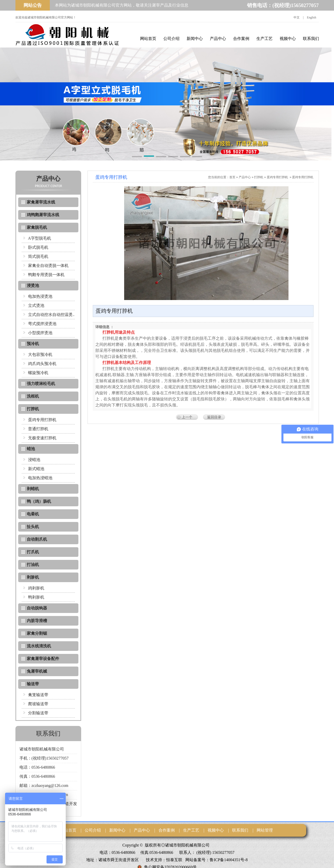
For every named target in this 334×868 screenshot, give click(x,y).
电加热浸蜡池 (40, 478)
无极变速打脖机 (42, 438)
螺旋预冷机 (38, 373)
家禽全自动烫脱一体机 (48, 266)
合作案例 (241, 39)
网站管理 (265, 830)
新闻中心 (195, 39)
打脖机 (259, 177)
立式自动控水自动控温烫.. (51, 315)
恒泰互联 (174, 860)
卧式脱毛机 (38, 247)
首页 (232, 177)
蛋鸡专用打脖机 (42, 420)
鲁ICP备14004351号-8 (229, 860)
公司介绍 (171, 39)
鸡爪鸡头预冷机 (42, 364)
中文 (297, 17)
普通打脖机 (38, 429)
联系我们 (311, 39)
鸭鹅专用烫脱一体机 (46, 275)
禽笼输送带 (38, 695)
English (312, 17)
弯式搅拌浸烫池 (42, 324)
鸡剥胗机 (36, 588)
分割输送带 (38, 713)
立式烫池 (36, 305)
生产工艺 (264, 39)
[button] (137, 157)
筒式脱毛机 (38, 256)
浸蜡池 (34, 460)
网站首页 (148, 39)
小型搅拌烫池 (40, 333)
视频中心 (288, 39)
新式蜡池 (36, 469)
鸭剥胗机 (36, 597)
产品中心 (218, 39)
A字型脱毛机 (40, 238)
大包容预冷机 (40, 355)
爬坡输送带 (38, 704)
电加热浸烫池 (40, 296)
